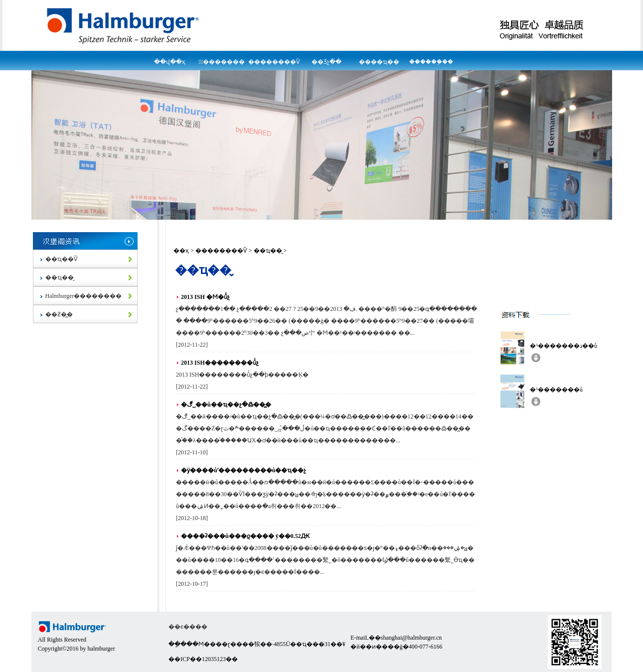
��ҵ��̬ (59, 277)
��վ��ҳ (170, 62)
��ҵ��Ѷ (61, 259)
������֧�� (431, 62)
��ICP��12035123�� (203, 659)
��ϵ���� (188, 627)
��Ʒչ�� (326, 62)
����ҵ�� (379, 62)
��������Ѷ (274, 62)
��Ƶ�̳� (58, 314)
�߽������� (222, 62)
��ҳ (181, 251)
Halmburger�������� (83, 296)
